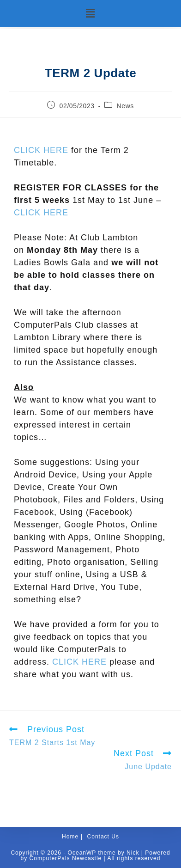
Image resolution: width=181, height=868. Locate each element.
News (125, 106)
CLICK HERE (41, 150)
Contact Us (103, 837)
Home (70, 837)
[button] (90, 13)
